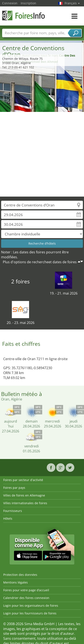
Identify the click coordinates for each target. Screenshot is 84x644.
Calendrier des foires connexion (26, 598)
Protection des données (20, 575)
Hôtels (8, 518)
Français (72, 3)
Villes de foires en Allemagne (24, 495)
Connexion (10, 3)
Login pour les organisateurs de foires (31, 606)
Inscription (28, 3)
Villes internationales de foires (25, 503)
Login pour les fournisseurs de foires (30, 613)
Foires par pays (14, 488)
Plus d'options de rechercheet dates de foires (40, 262)
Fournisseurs (13, 511)
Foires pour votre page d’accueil (26, 590)
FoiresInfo (24, 16)
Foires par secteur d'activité (23, 480)
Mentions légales (16, 582)
